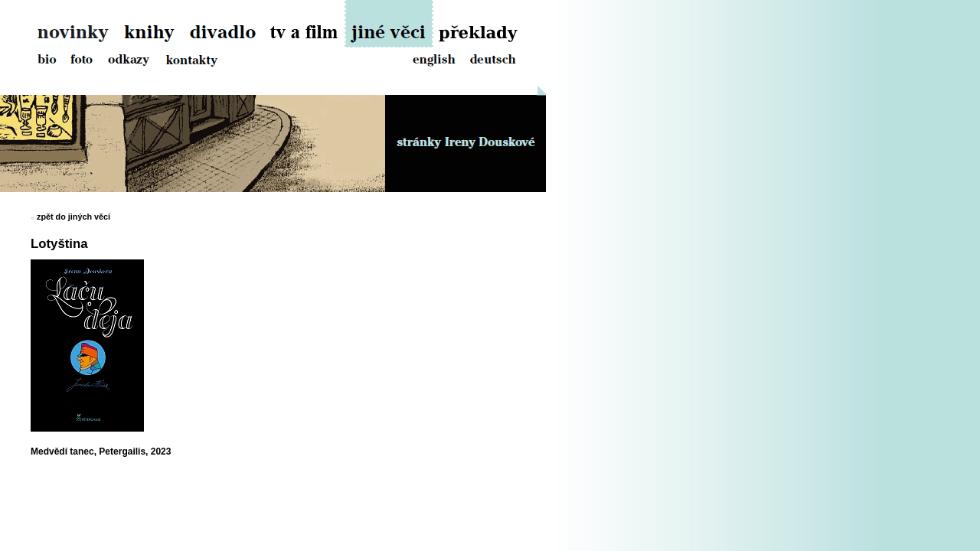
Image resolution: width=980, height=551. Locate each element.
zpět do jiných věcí (73, 217)
